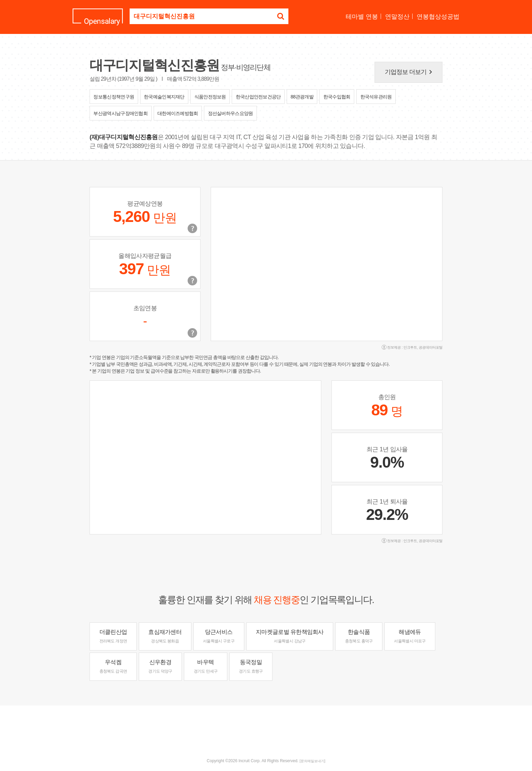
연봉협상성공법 (438, 17)
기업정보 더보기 (410, 72)
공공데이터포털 (431, 347)
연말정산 (397, 17)
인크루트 (410, 347)
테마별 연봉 (362, 17)
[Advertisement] (266, 728)
